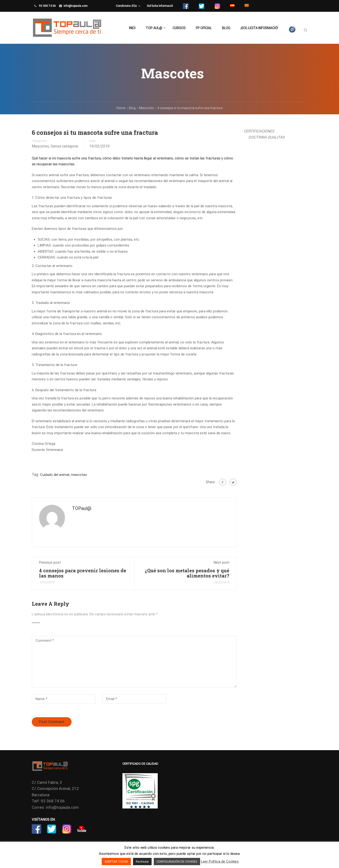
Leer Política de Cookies (220, 861)
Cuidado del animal (55, 475)
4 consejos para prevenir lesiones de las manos (83, 573)
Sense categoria (64, 146)
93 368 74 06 (47, 6)
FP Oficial (204, 28)
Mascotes (40, 146)
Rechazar (142, 862)
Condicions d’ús (126, 6)
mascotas (79, 475)
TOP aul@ (154, 28)
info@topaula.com (76, 6)
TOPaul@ (82, 508)
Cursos (179, 28)
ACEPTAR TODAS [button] (116, 862)
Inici (132, 28)
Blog (226, 28)
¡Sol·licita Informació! (259, 28)
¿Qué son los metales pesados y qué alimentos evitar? (187, 573)
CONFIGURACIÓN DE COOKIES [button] (177, 862)
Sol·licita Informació (160, 6)
